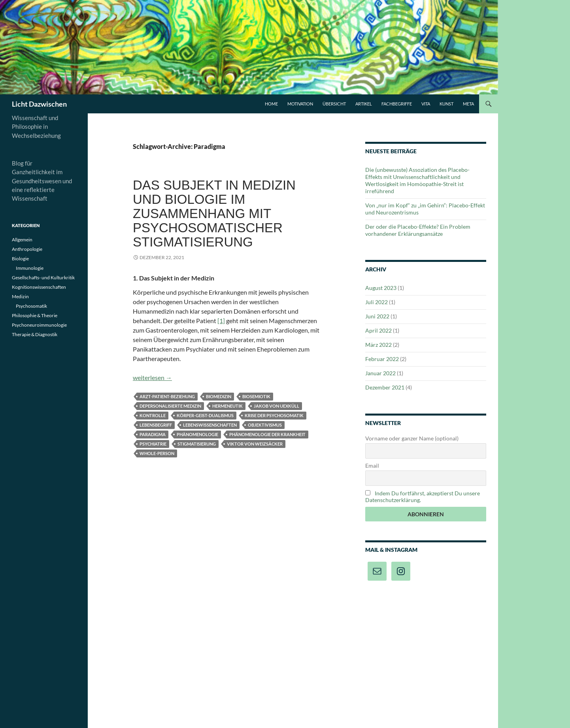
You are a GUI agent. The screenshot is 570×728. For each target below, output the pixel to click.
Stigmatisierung (197, 444)
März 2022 (378, 345)
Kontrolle (153, 415)
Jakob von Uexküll (277, 406)
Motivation (300, 104)
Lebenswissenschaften (210, 425)
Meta (468, 104)
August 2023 (381, 288)
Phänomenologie (197, 434)
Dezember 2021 (385, 387)
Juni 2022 (377, 316)
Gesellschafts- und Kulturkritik (43, 277)
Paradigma (153, 434)
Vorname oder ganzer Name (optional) (412, 438)
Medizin (20, 296)
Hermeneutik (227, 406)
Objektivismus (265, 425)
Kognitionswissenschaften (39, 287)
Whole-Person (157, 453)
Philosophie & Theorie (35, 315)
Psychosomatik (31, 306)
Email (372, 466)
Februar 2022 (382, 359)
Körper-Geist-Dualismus (205, 415)
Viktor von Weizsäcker (255, 444)
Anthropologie (27, 249)
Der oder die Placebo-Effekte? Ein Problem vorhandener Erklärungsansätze (418, 230)
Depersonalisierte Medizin (170, 406)
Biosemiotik (256, 396)
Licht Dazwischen (39, 104)
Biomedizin (219, 396)
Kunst (446, 104)
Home (271, 104)
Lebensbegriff (156, 425)
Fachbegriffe (397, 104)
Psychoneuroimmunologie (39, 325)
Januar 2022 (380, 373)
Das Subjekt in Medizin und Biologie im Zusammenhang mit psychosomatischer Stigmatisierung (214, 214)
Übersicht (334, 104)
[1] (221, 321)
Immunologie (30, 268)
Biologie (20, 259)
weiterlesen (152, 377)
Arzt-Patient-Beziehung (167, 396)
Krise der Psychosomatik (274, 415)
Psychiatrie (153, 444)
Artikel (364, 104)
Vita (426, 104)
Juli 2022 (377, 302)
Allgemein (22, 240)
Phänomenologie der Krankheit (267, 434)
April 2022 (378, 330)
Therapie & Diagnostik (35, 334)
